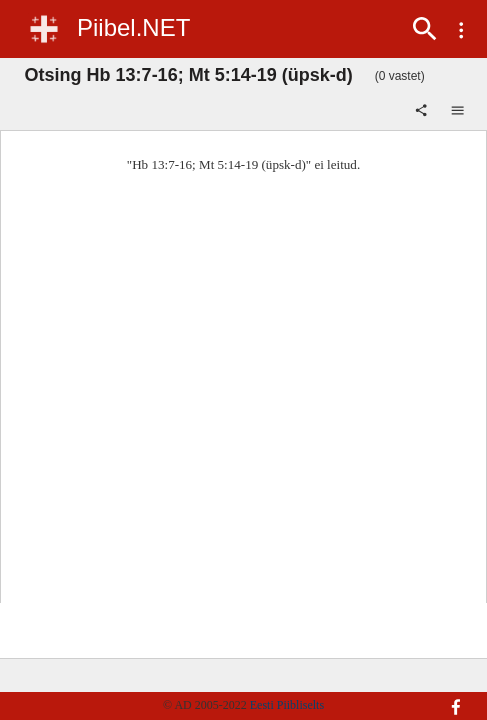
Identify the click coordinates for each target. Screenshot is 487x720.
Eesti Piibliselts (287, 705)
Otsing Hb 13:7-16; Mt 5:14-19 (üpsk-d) (189, 75)
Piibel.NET (133, 27)
